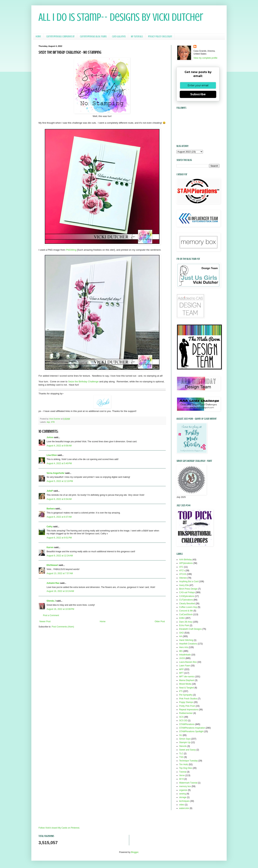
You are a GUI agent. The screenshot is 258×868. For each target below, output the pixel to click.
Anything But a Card (189, 581)
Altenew (183, 578)
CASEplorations (187, 596)
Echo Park (184, 625)
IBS (181, 651)
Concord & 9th (186, 611)
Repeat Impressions (189, 710)
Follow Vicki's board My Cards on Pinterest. (59, 828)
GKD (181, 633)
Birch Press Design (188, 589)
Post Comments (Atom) (63, 627)
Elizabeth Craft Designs (190, 629)
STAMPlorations (187, 724)
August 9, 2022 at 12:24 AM (60, 556)
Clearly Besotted (187, 604)
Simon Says (185, 739)
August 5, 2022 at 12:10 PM (60, 481)
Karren (50, 547)
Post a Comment (51, 615)
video (182, 805)
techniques (184, 801)
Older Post (160, 621)
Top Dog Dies (186, 768)
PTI (181, 691)
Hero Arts (184, 647)
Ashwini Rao (53, 583)
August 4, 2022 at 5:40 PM (59, 463)
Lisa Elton (52, 455)
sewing (182, 794)
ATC (181, 567)
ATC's (182, 571)
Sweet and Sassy (187, 750)
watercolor (184, 808)
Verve (182, 775)
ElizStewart (52, 565)
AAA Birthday (186, 560)
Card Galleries (119, 37)
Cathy (50, 527)
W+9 (181, 779)
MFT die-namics (187, 677)
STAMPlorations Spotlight (191, 731)
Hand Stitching (186, 640)
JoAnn (50, 437)
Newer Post (45, 621)
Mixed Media (185, 684)
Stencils (183, 746)
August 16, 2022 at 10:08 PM (60, 609)
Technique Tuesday (188, 761)
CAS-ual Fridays (187, 592)
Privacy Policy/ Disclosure (160, 37)
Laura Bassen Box (188, 662)
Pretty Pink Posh (187, 706)
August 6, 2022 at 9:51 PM (59, 538)
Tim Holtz (184, 764)
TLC (181, 754)
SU (181, 735)
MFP (181, 669)
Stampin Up (185, 742)
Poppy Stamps (186, 702)
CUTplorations (186, 600)
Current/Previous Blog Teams (93, 37)
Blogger (135, 852)
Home (38, 37)
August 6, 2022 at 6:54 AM (59, 499)
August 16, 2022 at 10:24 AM (60, 591)
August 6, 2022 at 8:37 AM (59, 517)
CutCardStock (186, 614)
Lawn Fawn (185, 666)
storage (183, 797)
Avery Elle (184, 585)
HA (181, 636)
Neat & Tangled (187, 688)
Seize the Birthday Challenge (83, 382)
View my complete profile (205, 58)
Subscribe (198, 94)
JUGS (182, 658)
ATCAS (183, 574)
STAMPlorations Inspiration (192, 728)
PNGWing (71, 250)
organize (183, 790)
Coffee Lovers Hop (188, 607)
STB (53, 422)
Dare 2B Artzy (186, 622)
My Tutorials (137, 37)
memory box (185, 786)
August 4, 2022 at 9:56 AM (59, 446)
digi (48, 422)
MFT (181, 673)
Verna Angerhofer (56, 473)
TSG (181, 757)
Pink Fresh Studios (188, 699)
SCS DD (183, 721)
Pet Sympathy (186, 695)
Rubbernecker (186, 713)
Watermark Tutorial (188, 783)
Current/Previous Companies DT (60, 37)
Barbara (51, 509)
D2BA (182, 618)
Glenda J (51, 601)
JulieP (50, 491)
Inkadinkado (185, 655)
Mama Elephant (187, 680)
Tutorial (183, 772)
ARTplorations (186, 563)
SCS (181, 717)
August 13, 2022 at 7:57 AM (60, 573)
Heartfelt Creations (188, 644)
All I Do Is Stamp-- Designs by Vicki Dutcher (121, 17)
